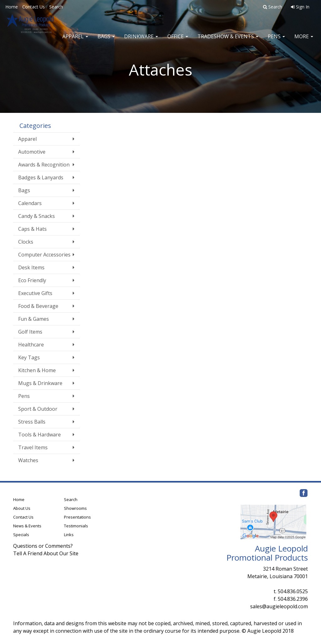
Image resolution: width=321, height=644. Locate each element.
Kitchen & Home (37, 370)
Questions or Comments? (43, 546)
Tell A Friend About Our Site (46, 553)
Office (178, 41)
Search (56, 7)
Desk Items (31, 267)
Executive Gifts (35, 293)
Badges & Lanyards (41, 177)
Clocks (26, 242)
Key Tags (29, 357)
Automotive (32, 152)
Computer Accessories (44, 255)
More (304, 41)
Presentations (77, 517)
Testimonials (76, 526)
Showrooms (75, 508)
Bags (106, 41)
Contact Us (34, 7)
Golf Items (30, 332)
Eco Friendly (32, 280)
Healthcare (31, 345)
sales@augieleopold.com (279, 606)
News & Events (27, 526)
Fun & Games (34, 319)
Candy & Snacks (37, 216)
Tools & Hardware (39, 435)
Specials (21, 535)
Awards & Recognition (44, 165)
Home (12, 7)
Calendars (30, 203)
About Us (22, 508)
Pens (276, 41)
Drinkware (141, 41)
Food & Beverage (38, 306)
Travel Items (33, 447)
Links (69, 535)
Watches (28, 460)
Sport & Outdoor (38, 409)
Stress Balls (32, 422)
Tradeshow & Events (228, 41)
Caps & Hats (32, 229)
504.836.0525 (293, 591)
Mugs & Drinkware (40, 383)
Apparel (75, 41)
